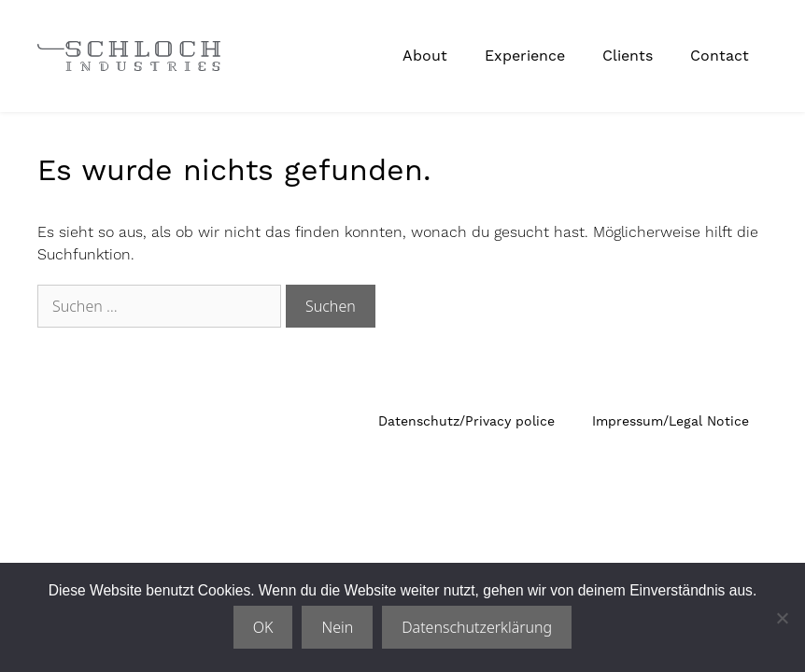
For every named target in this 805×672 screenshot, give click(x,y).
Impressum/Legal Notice (671, 421)
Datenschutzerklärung (477, 627)
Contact (720, 56)
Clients (628, 56)
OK (263, 627)
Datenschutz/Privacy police (466, 421)
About (425, 56)
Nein (337, 627)
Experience (525, 56)
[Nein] (782, 618)
